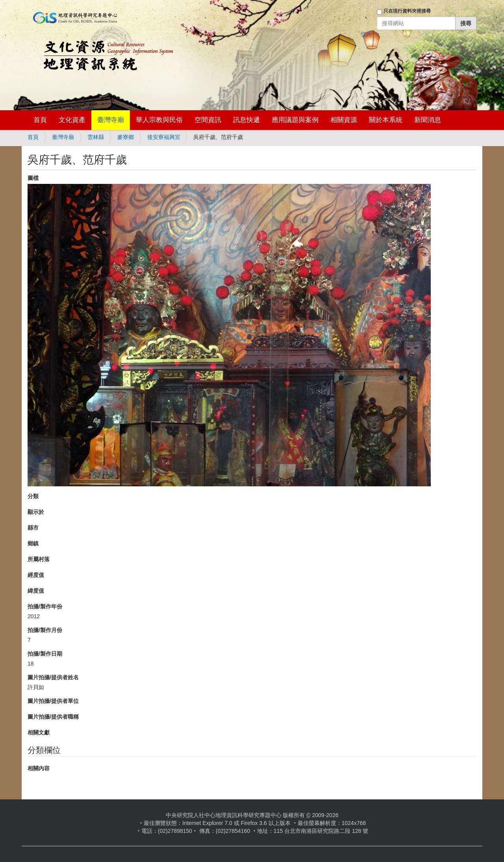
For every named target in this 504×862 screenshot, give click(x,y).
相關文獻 (39, 732)
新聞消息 (428, 120)
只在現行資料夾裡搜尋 (407, 11)
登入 (366, 34)
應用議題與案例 (295, 120)
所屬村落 (39, 559)
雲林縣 (96, 137)
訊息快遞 (246, 120)
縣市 (33, 528)
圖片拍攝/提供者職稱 (53, 717)
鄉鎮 (33, 543)
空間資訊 (208, 120)
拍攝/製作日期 (45, 654)
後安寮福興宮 (164, 137)
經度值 (36, 575)
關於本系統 (386, 120)
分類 (33, 496)
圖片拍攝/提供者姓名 (53, 677)
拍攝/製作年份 (45, 606)
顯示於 (36, 512)
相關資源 (344, 120)
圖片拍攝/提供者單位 (53, 701)
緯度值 (36, 591)
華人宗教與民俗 (159, 120)
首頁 (40, 120)
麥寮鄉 (126, 137)
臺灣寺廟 (111, 120)
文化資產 (72, 120)
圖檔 (33, 178)
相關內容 (39, 768)
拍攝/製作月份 (45, 630)
